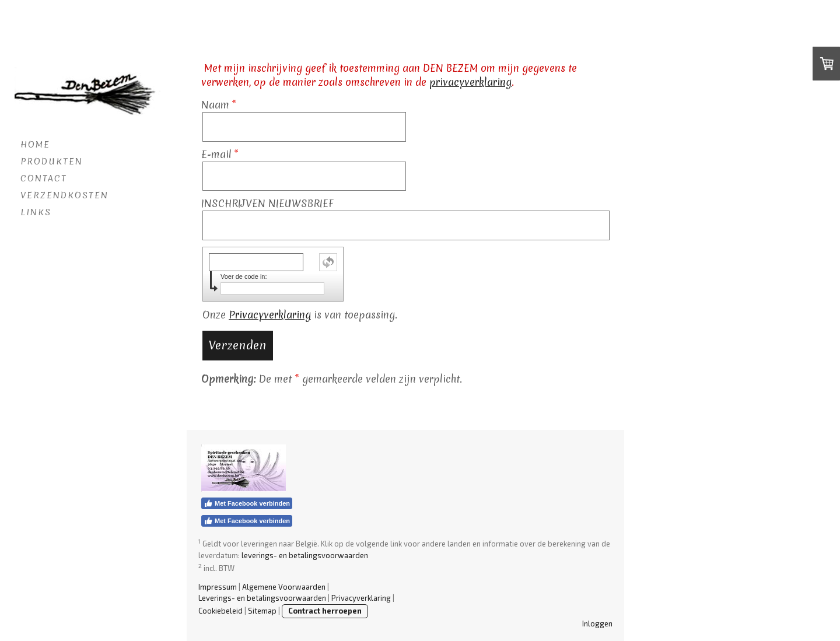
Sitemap (262, 611)
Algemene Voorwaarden (284, 587)
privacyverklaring (470, 82)
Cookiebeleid (220, 611)
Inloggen (597, 624)
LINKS (36, 212)
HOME (35, 145)
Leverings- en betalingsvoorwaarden (262, 598)
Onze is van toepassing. (300, 315)
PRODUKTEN (52, 162)
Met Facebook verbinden (247, 503)
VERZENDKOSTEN (64, 195)
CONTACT (44, 178)
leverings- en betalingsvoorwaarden (305, 555)
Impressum (218, 587)
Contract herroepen (325, 611)
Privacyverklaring (270, 315)
